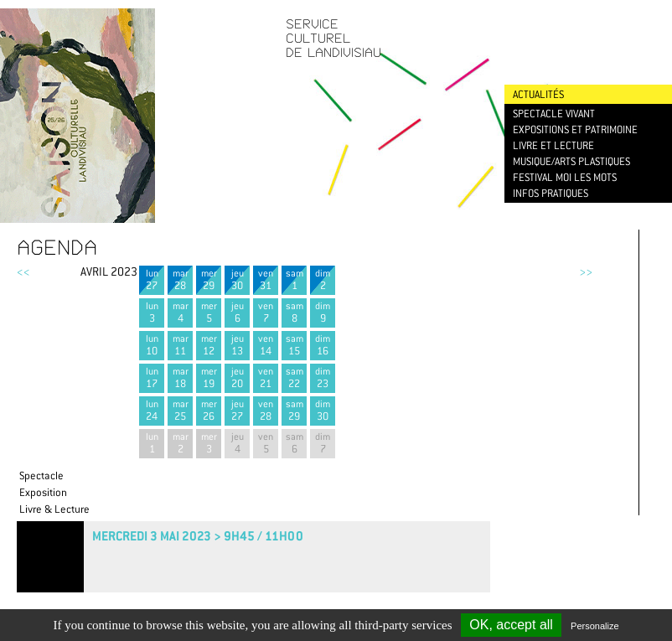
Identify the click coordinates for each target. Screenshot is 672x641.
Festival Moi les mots (565, 177)
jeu (237, 279)
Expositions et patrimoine (575, 129)
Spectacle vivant (554, 114)
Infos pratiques (551, 193)
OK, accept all (511, 625)
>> (586, 271)
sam (294, 279)
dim (323, 279)
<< (23, 271)
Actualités (538, 94)
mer (209, 279)
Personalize (594, 626)
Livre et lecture (553, 145)
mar (180, 279)
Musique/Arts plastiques (571, 161)
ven (266, 279)
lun (152, 279)
